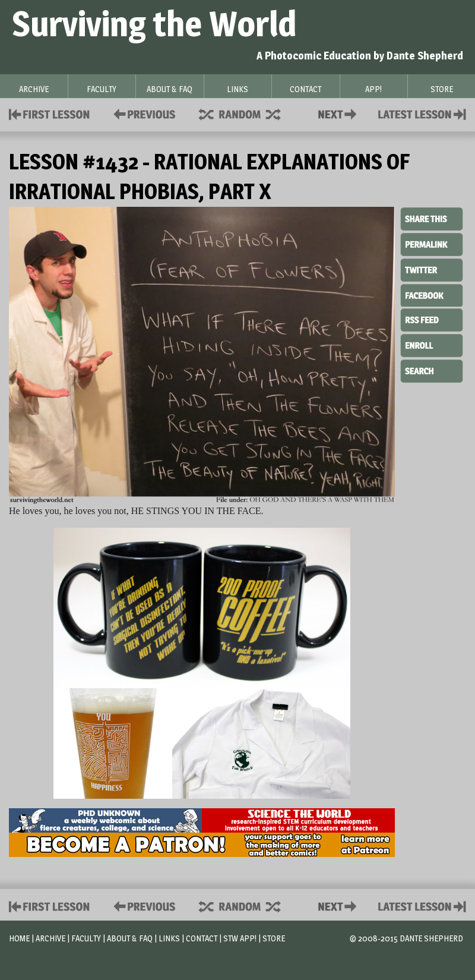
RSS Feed (432, 319)
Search (432, 370)
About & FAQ (130, 938)
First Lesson (50, 113)
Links (169, 938)
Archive (50, 938)
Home (19, 938)
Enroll (432, 344)
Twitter (432, 269)
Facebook (432, 294)
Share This (432, 219)
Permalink (432, 244)
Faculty (86, 938)
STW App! (240, 938)
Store (274, 938)
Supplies (248, 113)
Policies (142, 113)
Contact (340, 113)
